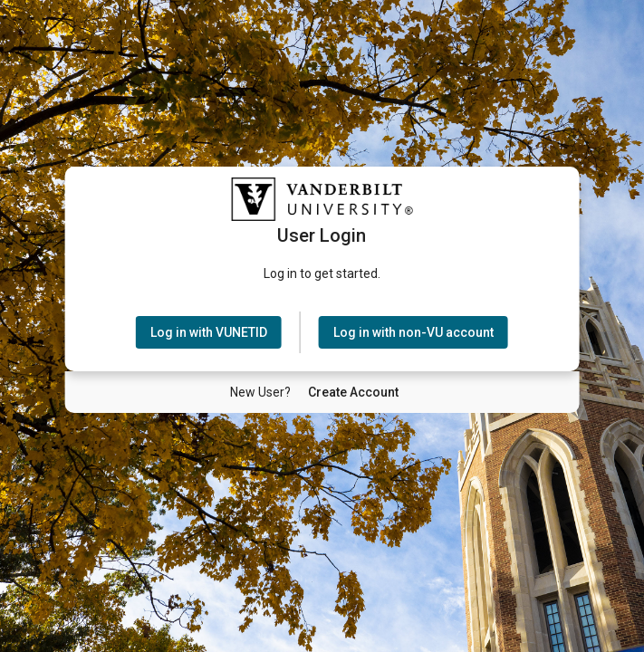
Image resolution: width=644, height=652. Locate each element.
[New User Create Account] (353, 392)
